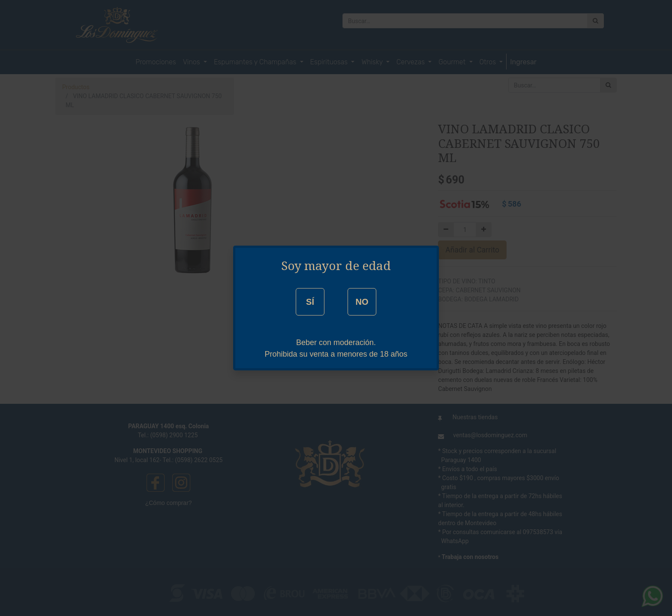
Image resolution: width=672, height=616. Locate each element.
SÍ (310, 302)
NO (362, 302)
